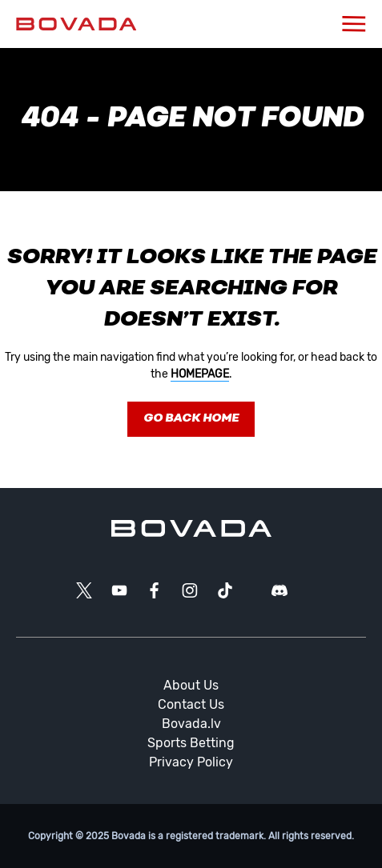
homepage (200, 374)
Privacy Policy (191, 762)
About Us (191, 685)
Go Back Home (191, 419)
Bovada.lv (191, 724)
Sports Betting (191, 743)
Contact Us (191, 704)
